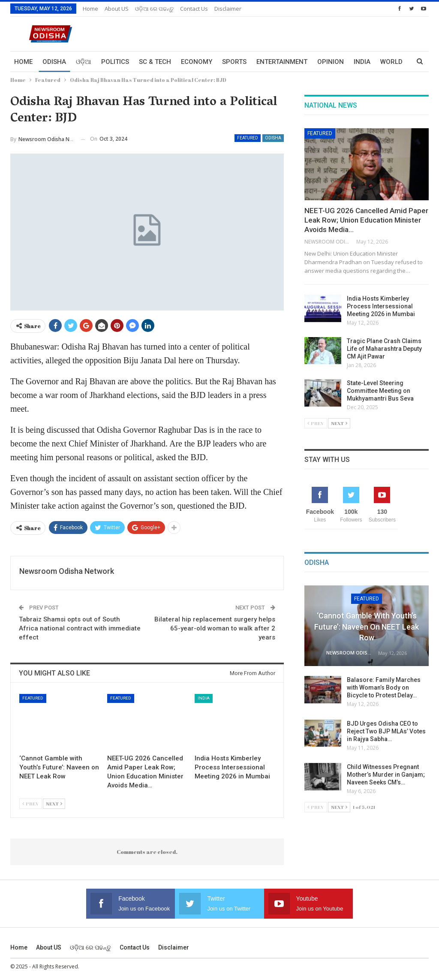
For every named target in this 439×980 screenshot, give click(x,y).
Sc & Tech (155, 62)
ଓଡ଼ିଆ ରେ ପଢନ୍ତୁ (154, 9)
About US (117, 9)
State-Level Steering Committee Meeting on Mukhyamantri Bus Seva (380, 391)
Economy (197, 62)
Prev (31, 804)
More (363, 62)
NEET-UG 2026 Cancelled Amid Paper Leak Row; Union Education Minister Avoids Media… (366, 220)
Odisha (54, 62)
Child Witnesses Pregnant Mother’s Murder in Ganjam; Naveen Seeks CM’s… (386, 775)
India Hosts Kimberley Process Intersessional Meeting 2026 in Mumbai (381, 306)
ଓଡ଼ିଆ (84, 62)
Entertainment (282, 62)
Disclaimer (228, 9)
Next (54, 804)
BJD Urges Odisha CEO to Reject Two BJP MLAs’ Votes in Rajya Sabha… (386, 731)
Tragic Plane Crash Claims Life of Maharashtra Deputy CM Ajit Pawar (384, 349)
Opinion (331, 62)
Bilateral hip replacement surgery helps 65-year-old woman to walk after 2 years (215, 628)
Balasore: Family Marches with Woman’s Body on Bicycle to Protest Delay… (384, 688)
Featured (248, 138)
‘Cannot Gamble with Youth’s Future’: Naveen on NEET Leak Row (367, 626)
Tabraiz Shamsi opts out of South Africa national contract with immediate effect (80, 628)
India (204, 698)
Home (90, 9)
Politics (115, 62)
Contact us (194, 9)
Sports (234, 62)
